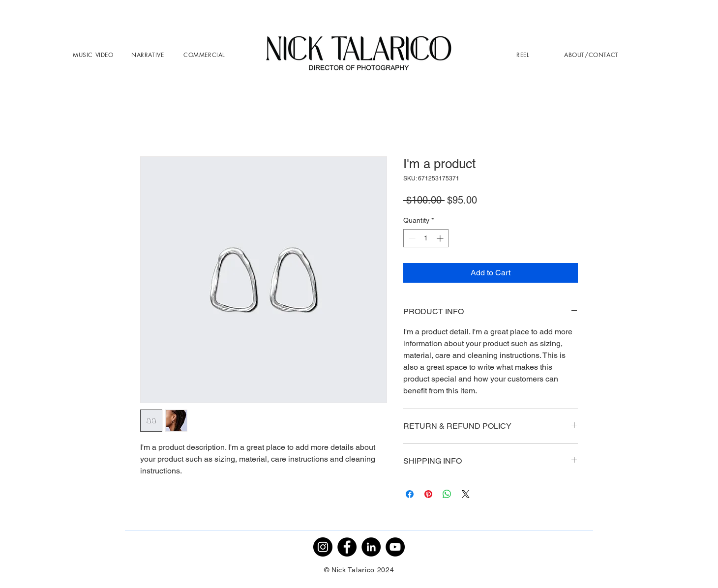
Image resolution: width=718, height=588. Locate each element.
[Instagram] (323, 547)
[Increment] (441, 238)
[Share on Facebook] (410, 494)
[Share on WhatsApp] (447, 494)
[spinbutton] (426, 238)
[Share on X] (466, 494)
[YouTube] (395, 547)
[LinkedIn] (371, 547)
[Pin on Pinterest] (428, 494)
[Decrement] (411, 238)
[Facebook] (347, 547)
